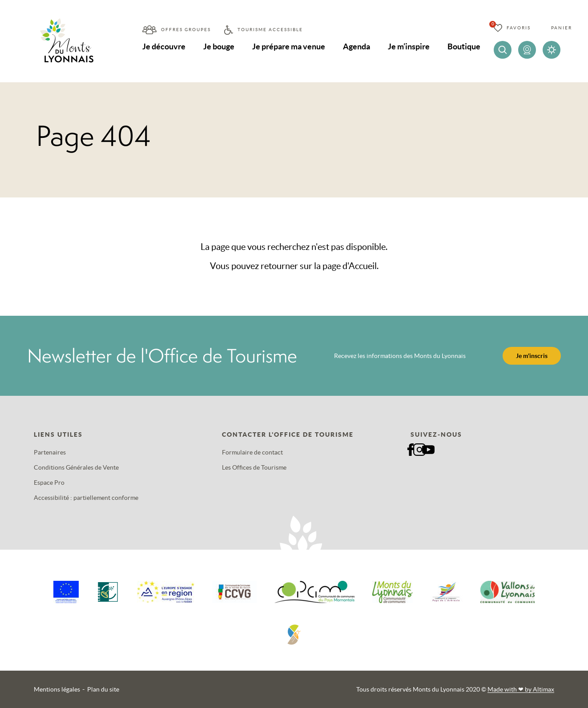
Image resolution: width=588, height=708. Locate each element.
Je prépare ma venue (289, 46)
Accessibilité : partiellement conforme (86, 498)
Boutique (464, 46)
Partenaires (50, 452)
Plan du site (103, 689)
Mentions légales (57, 689)
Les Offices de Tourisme (254, 467)
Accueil (363, 266)
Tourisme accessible (270, 30)
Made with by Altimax (521, 689)
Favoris (519, 28)
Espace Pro (49, 483)
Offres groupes (186, 30)
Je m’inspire (409, 46)
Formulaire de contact (252, 452)
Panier (562, 28)
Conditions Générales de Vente (76, 467)
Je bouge (219, 46)
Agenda (356, 46)
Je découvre (164, 46)
